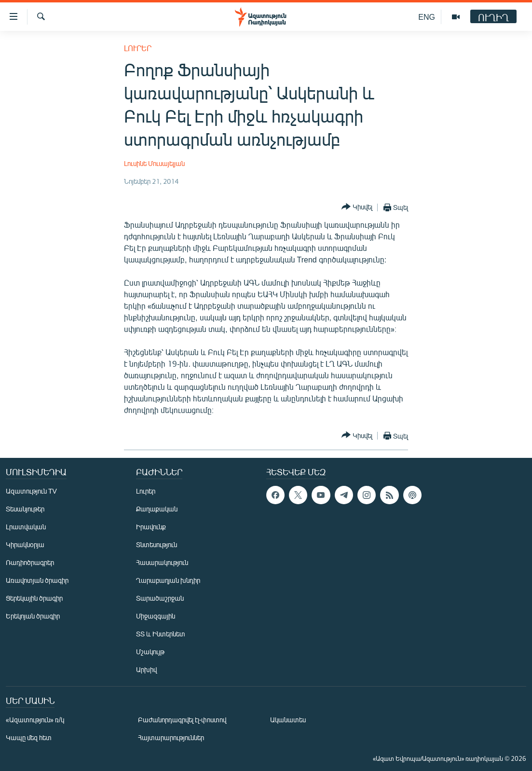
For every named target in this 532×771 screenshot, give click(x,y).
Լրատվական (26, 527)
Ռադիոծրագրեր (30, 562)
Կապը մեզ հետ (29, 737)
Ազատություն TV (31, 491)
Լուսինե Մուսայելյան (154, 163)
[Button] (357, 207)
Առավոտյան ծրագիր (37, 580)
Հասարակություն (162, 562)
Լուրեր (138, 48)
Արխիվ (146, 669)
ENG (427, 17)
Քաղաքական (157, 509)
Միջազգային (156, 616)
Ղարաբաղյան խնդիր (168, 580)
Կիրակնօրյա (25, 544)
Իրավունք (151, 527)
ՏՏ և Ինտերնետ (161, 634)
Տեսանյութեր (25, 509)
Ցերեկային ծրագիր (34, 598)
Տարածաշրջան (160, 598)
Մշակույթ (150, 652)
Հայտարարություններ (171, 737)
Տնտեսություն (157, 544)
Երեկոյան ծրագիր (33, 616)
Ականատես (288, 720)
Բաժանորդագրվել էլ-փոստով (182, 720)
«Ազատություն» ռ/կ (35, 720)
